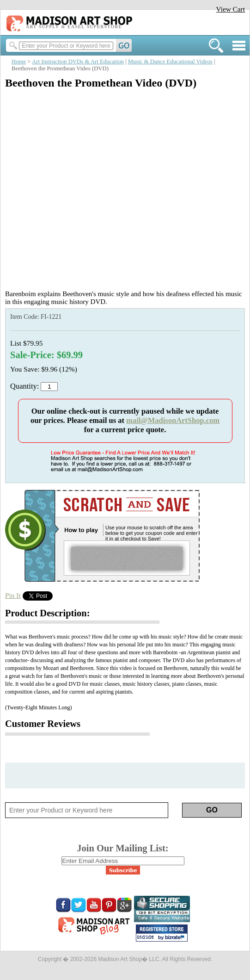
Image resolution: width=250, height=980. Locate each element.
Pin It (13, 595)
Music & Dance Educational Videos (170, 62)
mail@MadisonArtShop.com (173, 420)
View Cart (230, 9)
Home (19, 62)
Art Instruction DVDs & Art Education (78, 62)
